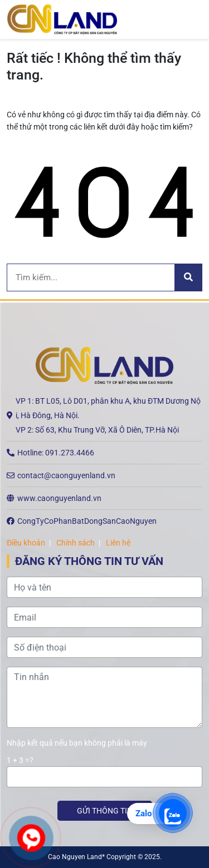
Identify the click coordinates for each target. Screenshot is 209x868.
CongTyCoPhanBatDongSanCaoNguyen (87, 521)
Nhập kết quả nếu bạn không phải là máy (77, 743)
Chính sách (76, 543)
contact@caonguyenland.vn (66, 475)
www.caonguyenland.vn (59, 498)
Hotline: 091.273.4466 (56, 453)
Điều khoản (26, 543)
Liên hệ (118, 543)
